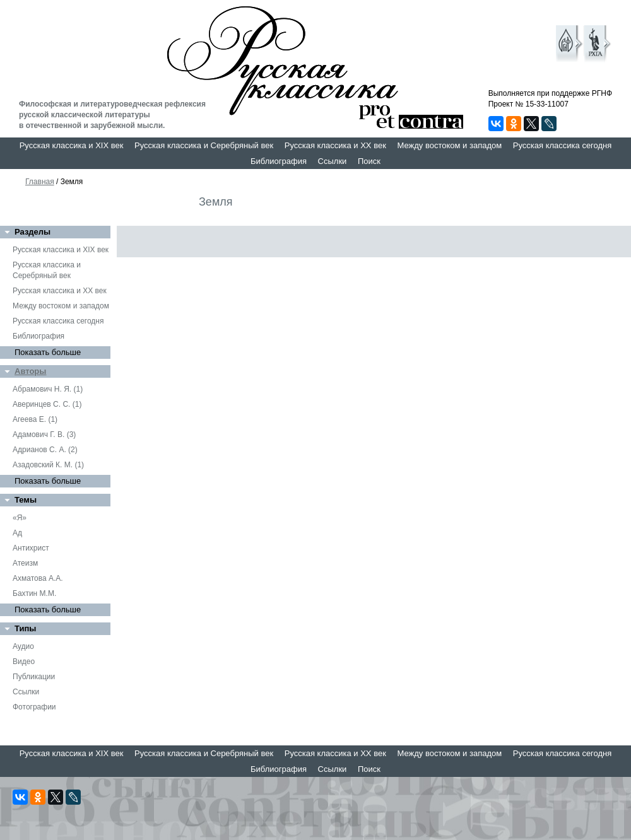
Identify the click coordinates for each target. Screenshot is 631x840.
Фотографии (34, 707)
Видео (24, 662)
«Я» (20, 518)
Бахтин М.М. (34, 593)
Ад (17, 533)
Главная (40, 182)
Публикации (34, 677)
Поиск (369, 161)
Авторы (30, 371)
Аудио (23, 646)
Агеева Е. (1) (35, 419)
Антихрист (31, 548)
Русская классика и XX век (335, 145)
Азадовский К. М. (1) (48, 465)
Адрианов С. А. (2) (45, 450)
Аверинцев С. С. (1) (47, 404)
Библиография (279, 161)
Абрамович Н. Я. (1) (48, 389)
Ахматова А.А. (38, 578)
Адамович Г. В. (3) (44, 435)
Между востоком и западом (449, 145)
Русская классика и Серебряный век (204, 145)
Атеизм (25, 563)
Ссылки (333, 161)
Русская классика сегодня (563, 145)
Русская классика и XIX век (72, 145)
